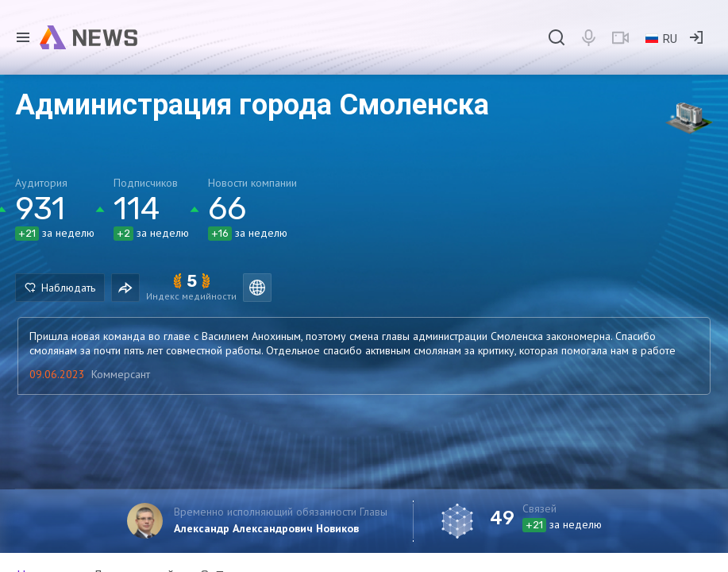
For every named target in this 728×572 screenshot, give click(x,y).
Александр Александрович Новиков (266, 528)
